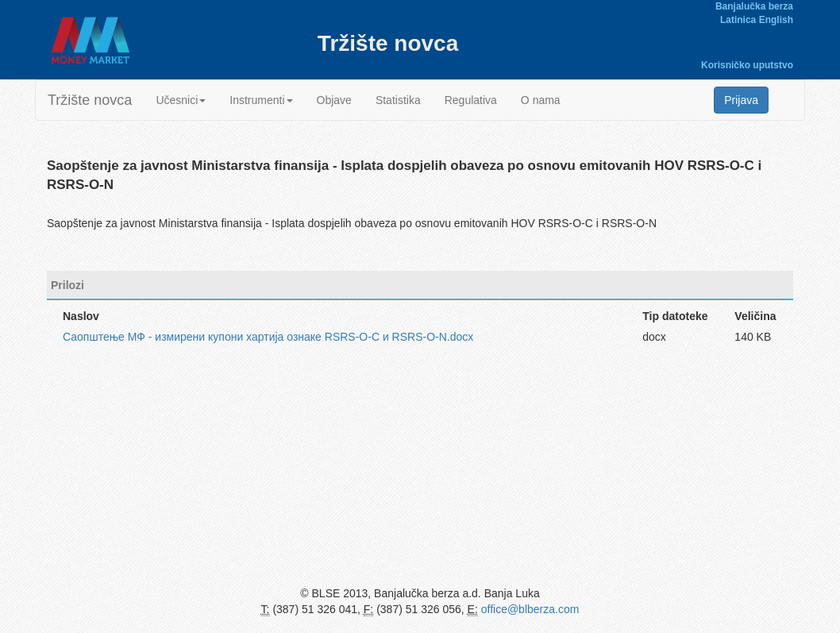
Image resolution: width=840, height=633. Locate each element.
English (776, 20)
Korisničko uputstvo (747, 65)
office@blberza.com (530, 609)
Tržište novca (90, 100)
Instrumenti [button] (261, 100)
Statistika (398, 100)
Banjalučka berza (754, 6)
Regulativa (471, 100)
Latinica (738, 20)
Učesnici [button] (181, 100)
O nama (541, 100)
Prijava (741, 100)
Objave (334, 100)
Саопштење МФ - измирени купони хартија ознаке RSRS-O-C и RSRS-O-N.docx (268, 337)
